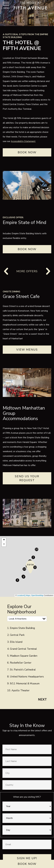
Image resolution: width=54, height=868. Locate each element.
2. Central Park (16, 635)
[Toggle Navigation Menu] (6, 5)
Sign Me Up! (27, 858)
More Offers (27, 271)
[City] (27, 773)
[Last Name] (27, 761)
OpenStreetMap (37, 595)
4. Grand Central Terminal (22, 649)
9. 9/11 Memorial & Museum (23, 683)
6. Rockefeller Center (19, 663)
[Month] (27, 818)
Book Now (27, 864)
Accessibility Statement (23, 141)
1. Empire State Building (21, 628)
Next (42, 700)
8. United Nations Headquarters (25, 677)
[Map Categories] (27, 619)
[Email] (27, 844)
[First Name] (27, 749)
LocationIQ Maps (24, 595)
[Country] (27, 785)
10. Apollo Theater (18, 690)
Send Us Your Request (27, 478)
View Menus (27, 350)
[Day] (27, 830)
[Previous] (6, 271)
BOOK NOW (27, 249)
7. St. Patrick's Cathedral (21, 670)
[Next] (48, 271)
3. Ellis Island (15, 642)
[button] (30, 567)
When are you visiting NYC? (27, 797)
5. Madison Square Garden (22, 656)
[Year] (27, 806)
